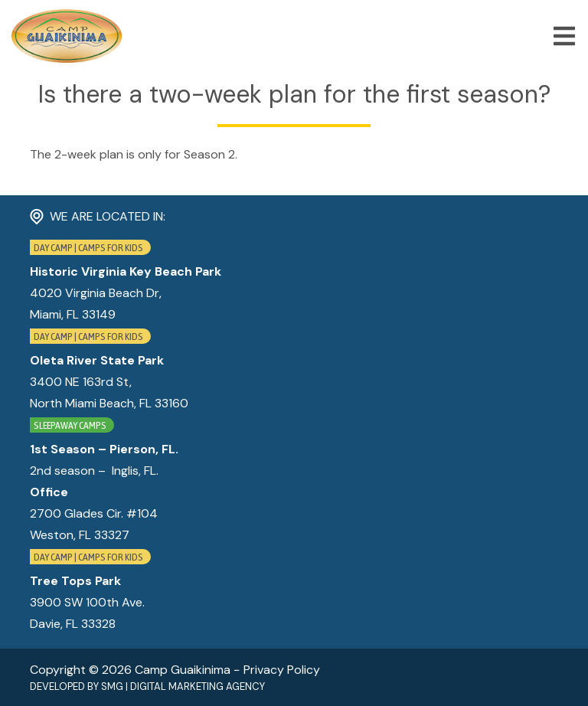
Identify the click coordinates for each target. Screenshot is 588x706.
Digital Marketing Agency (198, 686)
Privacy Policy (282, 670)
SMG (112, 686)
